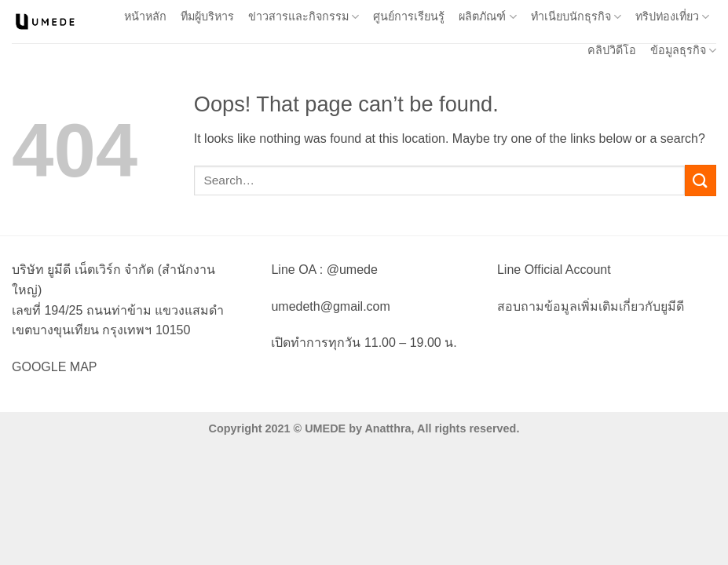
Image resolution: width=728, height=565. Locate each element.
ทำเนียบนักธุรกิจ (576, 17)
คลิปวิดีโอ (612, 50)
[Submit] (701, 180)
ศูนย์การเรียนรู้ (409, 16)
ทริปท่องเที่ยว (672, 17)
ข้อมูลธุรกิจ (683, 51)
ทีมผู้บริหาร (207, 16)
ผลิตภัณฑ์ (487, 17)
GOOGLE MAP (54, 367)
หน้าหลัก (145, 16)
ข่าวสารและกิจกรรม (304, 17)
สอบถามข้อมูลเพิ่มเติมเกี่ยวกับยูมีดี (591, 306)
